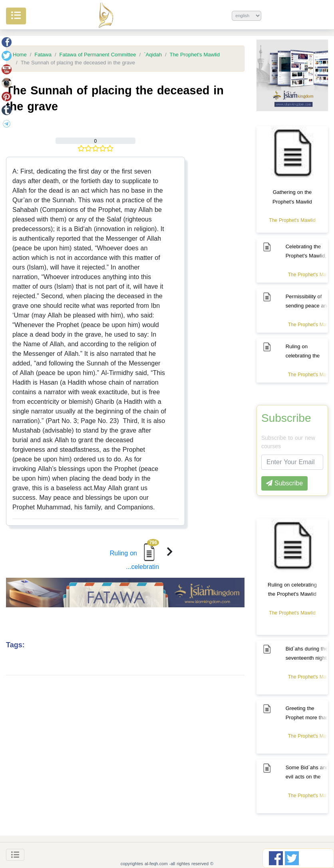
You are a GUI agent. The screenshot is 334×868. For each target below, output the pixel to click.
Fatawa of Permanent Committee (98, 55)
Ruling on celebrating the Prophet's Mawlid (292, 589)
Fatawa (43, 55)
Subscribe (286, 418)
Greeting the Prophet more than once (307, 717)
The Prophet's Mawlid (195, 55)
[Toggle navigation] (15, 855)
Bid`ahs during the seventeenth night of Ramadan (307, 658)
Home (20, 55)
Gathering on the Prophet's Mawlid (292, 197)
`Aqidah (153, 55)
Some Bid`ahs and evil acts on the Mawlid (307, 777)
